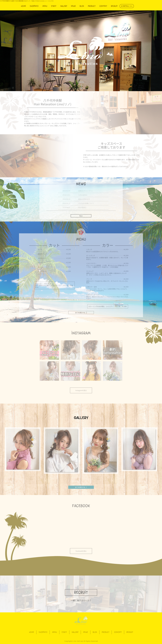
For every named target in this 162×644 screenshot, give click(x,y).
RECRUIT (114, 6)
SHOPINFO (34, 6)
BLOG (82, 6)
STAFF (54, 6)
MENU (45, 6)
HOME (23, 6)
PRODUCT (92, 6)
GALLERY (64, 6)
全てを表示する (81, 487)
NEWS (73, 6)
